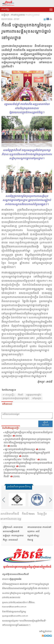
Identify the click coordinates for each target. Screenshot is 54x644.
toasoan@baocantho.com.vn (14, 607)
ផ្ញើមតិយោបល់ (45, 424)
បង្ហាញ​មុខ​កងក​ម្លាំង (33, 395)
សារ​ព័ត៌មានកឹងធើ (10, 514)
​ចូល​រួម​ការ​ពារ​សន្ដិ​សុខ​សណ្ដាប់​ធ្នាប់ (16, 398)
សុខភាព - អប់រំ (33, 532)
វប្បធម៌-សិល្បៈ (33, 536)
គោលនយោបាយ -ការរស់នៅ (39, 527)
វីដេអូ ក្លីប (42, 514)
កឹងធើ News (28, 514)
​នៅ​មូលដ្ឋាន (37, 398)
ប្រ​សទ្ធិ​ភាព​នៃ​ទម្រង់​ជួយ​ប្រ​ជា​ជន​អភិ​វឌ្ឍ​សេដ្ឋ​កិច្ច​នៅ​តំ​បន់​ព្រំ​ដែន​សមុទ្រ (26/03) (27, 455)
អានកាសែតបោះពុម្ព (11, 519)
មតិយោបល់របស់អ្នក (27, 416)
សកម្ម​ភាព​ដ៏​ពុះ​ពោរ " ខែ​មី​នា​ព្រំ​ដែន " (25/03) (26, 460)
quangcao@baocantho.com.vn (15, 616)
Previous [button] (4, 500)
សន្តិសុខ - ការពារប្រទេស (13, 15)
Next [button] (50, 500)
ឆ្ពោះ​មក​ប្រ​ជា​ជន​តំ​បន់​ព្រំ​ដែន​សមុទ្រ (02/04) (25, 450)
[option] (17, 500)
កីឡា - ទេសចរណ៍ (10, 540)
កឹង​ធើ (20, 395)
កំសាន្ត (30, 540)
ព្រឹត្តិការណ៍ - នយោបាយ (13, 527)
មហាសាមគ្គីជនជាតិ (11, 532)
